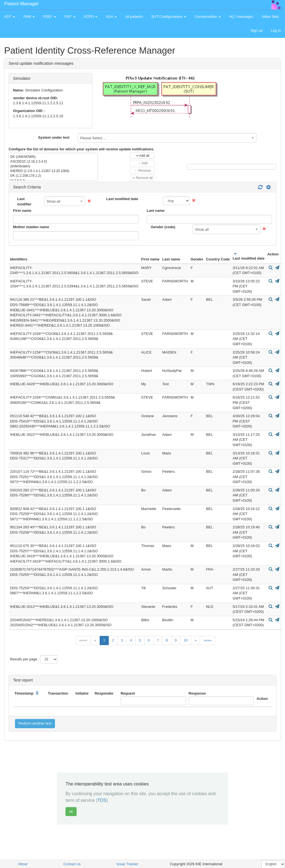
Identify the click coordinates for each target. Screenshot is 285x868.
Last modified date (122, 199)
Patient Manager (22, 4)
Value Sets (270, 17)
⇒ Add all (142, 156)
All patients (134, 17)
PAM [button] (29, 17)
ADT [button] (10, 17)
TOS (102, 800)
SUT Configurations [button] (169, 17)
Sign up (256, 30)
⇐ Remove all (142, 178)
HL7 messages (241, 17)
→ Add (142, 163)
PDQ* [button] (50, 17)
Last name (156, 211)
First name (22, 211)
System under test (54, 137)
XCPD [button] (91, 17)
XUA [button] (111, 17)
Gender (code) (163, 227)
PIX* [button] (70, 17)
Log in (276, 30)
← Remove (142, 171)
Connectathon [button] (208, 17)
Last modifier (24, 202)
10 (186, 640)
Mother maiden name (31, 227)
